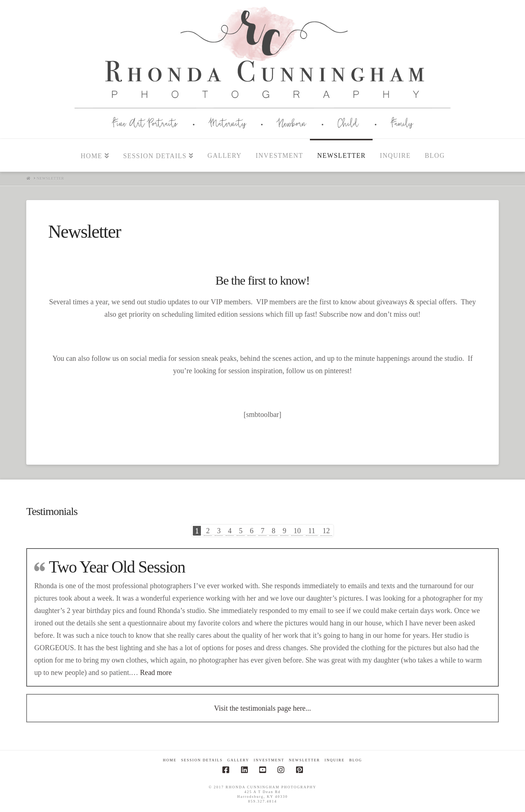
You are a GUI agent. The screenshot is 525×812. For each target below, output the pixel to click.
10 (297, 531)
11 (312, 531)
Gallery (238, 760)
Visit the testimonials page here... (262, 708)
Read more (156, 672)
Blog (356, 760)
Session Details (202, 760)
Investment (269, 760)
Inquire (335, 760)
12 (326, 531)
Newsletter (304, 760)
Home (170, 760)
